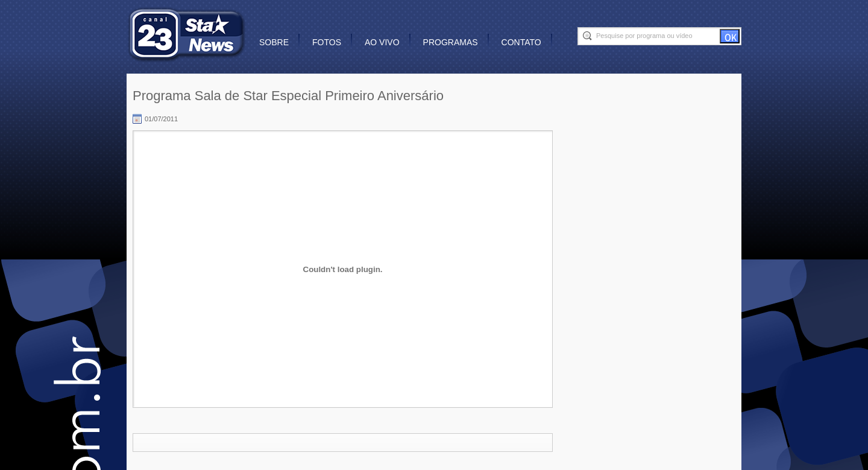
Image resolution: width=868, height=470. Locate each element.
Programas (451, 42)
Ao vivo (382, 42)
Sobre (274, 42)
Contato (521, 42)
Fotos (327, 42)
